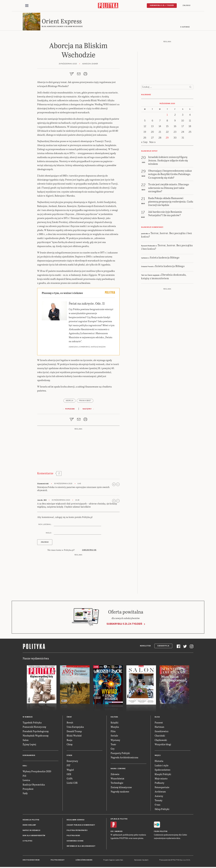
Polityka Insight (58, 860)
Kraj (25, 766)
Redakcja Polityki (31, 820)
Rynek (69, 756)
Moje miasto (161, 779)
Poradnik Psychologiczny (36, 731)
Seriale (114, 736)
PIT (69, 765)
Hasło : (49, 533)
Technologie (117, 783)
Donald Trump (74, 731)
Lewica (26, 780)
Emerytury (72, 761)
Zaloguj (187, 5)
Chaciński (160, 736)
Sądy (25, 793)
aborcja (70, 401)
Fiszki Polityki (161, 832)
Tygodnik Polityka (32, 723)
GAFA (70, 779)
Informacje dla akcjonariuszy (81, 846)
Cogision (112, 860)
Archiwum (160, 792)
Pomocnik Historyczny (34, 727)
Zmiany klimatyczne (121, 787)
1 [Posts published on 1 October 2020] (167, 115)
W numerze (28, 717)
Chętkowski (161, 740)
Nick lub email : (45, 525)
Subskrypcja (163, 646)
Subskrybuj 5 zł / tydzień (162, 5)
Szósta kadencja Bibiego (165, 257)
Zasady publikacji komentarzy (81, 825)
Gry (113, 749)
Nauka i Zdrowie (118, 769)
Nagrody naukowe (120, 792)
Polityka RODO (73, 836)
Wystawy (115, 740)
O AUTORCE (185, 27)
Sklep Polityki (162, 809)
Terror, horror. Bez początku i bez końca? (167, 235)
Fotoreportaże (162, 787)
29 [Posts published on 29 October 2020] (167, 138)
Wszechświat (117, 779)
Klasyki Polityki (163, 774)
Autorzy (159, 796)
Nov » (152, 142)
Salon (26, 740)
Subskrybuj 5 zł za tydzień (124, 624)
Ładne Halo (119, 860)
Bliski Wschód (74, 736)
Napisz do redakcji (31, 831)
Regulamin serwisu (76, 820)
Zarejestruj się (89, 550)
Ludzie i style (162, 765)
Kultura (114, 717)
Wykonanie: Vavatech (141, 860)
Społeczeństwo (162, 770)
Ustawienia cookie (75, 841)
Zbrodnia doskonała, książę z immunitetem (164, 277)
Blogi (157, 717)
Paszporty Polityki (120, 753)
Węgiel (70, 770)
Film (113, 731)
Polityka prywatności (77, 831)
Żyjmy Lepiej (29, 744)
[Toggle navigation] (27, 6)
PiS (24, 776)
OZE (69, 774)
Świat (69, 717)
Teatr (113, 744)
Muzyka (115, 727)
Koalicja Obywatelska (34, 785)
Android (119, 832)
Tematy (159, 800)
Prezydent (28, 789)
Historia (159, 761)
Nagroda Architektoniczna (124, 757)
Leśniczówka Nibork (84, 860)
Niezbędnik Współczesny (36, 736)
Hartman (159, 727)
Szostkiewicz (162, 731)
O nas (157, 805)
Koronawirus (29, 756)
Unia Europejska (75, 727)
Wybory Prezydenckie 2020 (37, 772)
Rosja (69, 740)
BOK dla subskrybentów (34, 836)
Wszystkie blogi (163, 744)
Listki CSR (72, 783)
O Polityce (27, 841)
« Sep (144, 142)
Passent (159, 723)
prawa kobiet (85, 401)
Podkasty (159, 783)
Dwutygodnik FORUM (31, 860)
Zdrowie (115, 774)
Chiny (70, 744)
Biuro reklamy (29, 825)
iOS (112, 832)
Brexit (70, 723)
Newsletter (145, 646)
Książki (115, 723)
